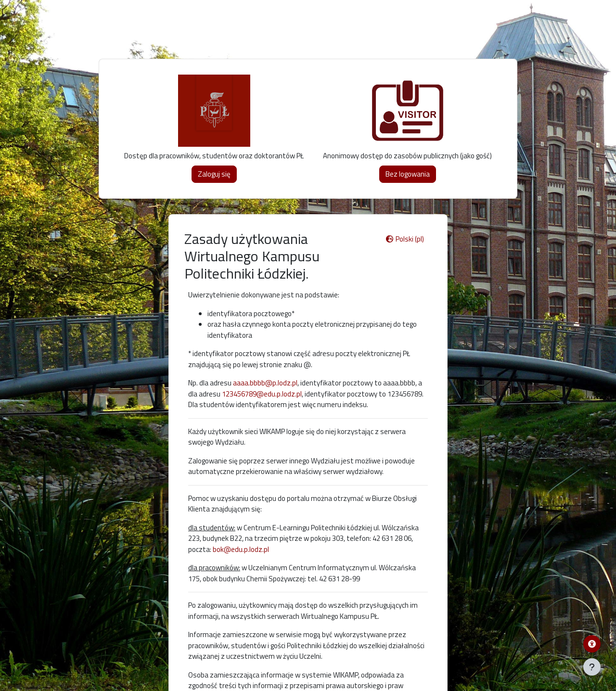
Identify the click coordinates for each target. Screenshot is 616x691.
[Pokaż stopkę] (592, 667)
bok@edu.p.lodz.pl (241, 549)
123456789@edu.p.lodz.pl (262, 394)
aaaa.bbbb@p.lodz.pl (265, 383)
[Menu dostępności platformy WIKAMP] (592, 644)
